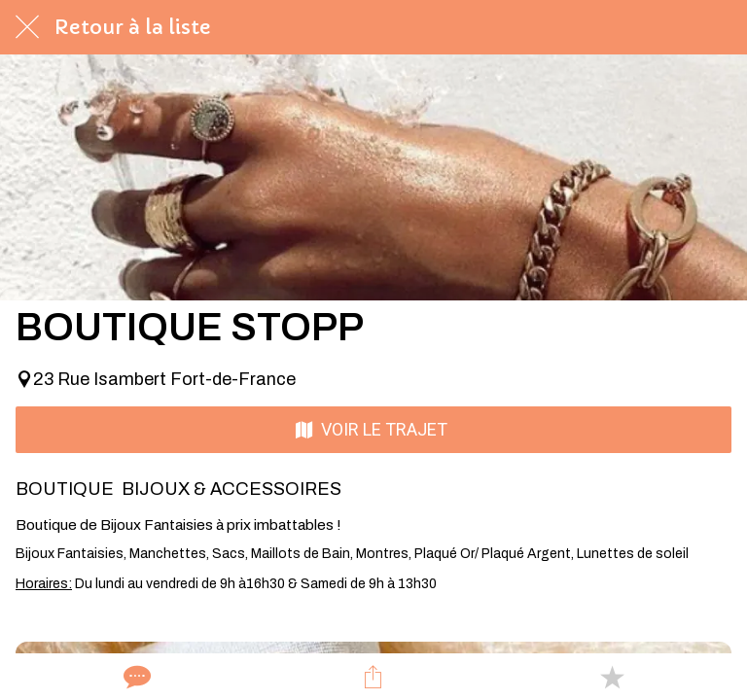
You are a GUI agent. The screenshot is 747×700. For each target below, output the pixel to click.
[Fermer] (27, 27)
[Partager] (373, 677)
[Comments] (135, 677)
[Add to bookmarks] (612, 677)
